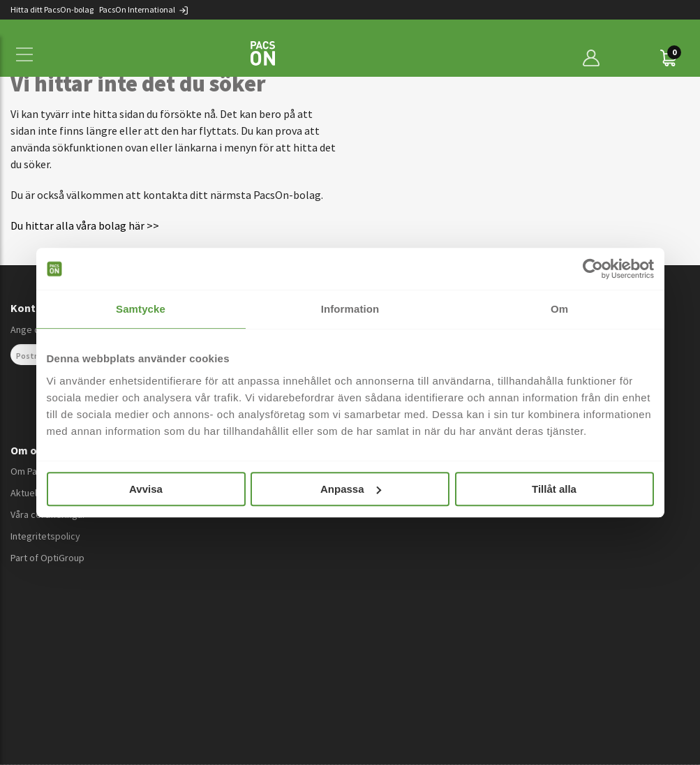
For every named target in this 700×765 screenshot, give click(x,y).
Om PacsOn (35, 471)
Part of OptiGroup (47, 558)
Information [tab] (350, 309)
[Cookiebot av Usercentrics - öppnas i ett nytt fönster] (593, 269)
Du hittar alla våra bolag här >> (85, 225)
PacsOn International (144, 9)
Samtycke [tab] (141, 309)
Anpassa (351, 489)
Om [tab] (559, 309)
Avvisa (146, 489)
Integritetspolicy (45, 536)
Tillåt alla (554, 489)
